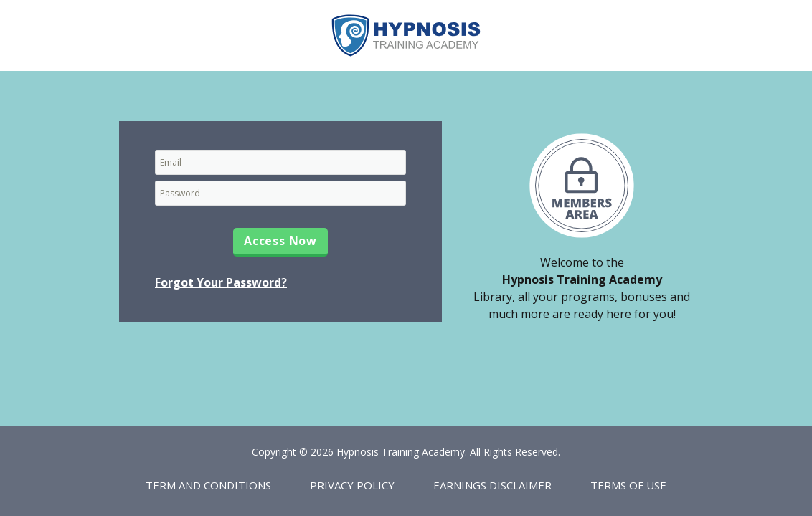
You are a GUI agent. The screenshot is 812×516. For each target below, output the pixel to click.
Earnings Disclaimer (492, 485)
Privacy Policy (352, 485)
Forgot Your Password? (221, 282)
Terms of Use (628, 485)
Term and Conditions (208, 485)
